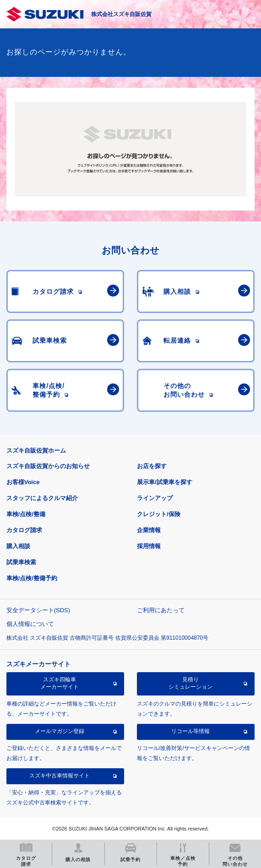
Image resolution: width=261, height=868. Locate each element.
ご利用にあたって (161, 610)
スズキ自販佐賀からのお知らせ (48, 466)
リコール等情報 (190, 731)
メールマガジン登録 (60, 731)
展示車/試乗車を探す (165, 482)
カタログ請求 (24, 530)
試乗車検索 (21, 562)
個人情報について (30, 624)
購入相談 (18, 546)
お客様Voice (23, 482)
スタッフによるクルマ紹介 (42, 498)
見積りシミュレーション (190, 683)
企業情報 (149, 530)
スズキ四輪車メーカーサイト (60, 683)
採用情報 (149, 546)
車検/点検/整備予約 (32, 578)
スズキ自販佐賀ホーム (36, 450)
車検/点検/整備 (26, 514)
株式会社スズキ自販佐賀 (121, 14)
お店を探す (152, 466)
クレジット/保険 (159, 514)
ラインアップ (155, 498)
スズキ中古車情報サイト (60, 776)
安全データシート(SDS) (38, 610)
